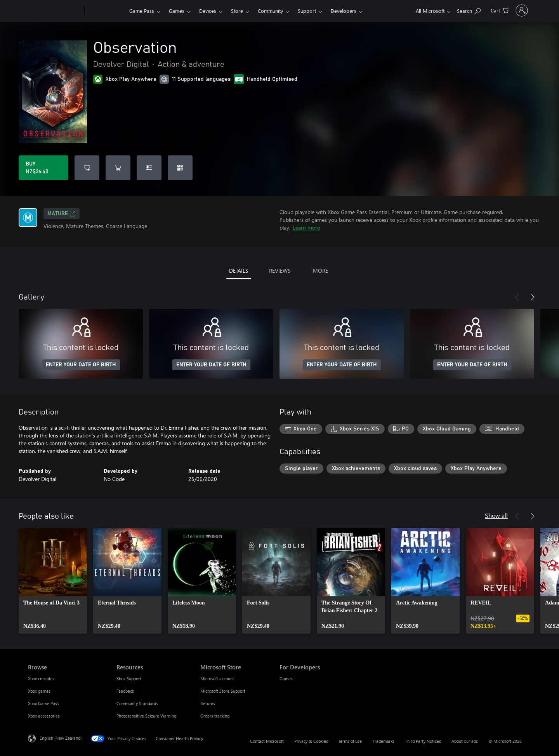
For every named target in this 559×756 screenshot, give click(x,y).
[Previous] (517, 297)
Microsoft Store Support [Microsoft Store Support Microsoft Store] (223, 691)
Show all (496, 515)
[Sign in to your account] (511, 10)
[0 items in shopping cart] (478, 10)
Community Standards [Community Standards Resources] (137, 703)
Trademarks (383, 741)
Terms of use (350, 741)
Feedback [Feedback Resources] (125, 691)
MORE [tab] (320, 271)
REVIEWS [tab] (280, 271)
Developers (344, 11)
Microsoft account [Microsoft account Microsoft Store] (217, 678)
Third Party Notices (423, 741)
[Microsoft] (55, 11)
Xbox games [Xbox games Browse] (39, 691)
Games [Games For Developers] (286, 678)
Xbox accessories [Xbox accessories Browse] (44, 716)
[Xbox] (106, 11)
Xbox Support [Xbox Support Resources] (129, 678)
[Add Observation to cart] (118, 168)
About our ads (465, 741)
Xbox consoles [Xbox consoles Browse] (41, 678)
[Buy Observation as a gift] (149, 168)
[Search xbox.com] (447, 10)
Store (237, 11)
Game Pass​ (142, 11)
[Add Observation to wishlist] (87, 168)
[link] (53, 581)
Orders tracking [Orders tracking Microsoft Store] (215, 716)
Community (270, 11)
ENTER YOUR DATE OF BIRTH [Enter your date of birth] (81, 365)
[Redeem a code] (180, 168)
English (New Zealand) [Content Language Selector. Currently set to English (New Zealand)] (61, 738)
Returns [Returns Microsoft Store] (208, 703)
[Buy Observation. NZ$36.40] (43, 168)
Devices (208, 11)
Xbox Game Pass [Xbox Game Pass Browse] (43, 703)
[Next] (533, 297)
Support (307, 11)
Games (177, 11)
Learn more (306, 227)
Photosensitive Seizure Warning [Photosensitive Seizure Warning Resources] (146, 716)
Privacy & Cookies (311, 741)
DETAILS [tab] (239, 271)
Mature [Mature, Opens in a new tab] (62, 214)
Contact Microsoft (267, 741)
